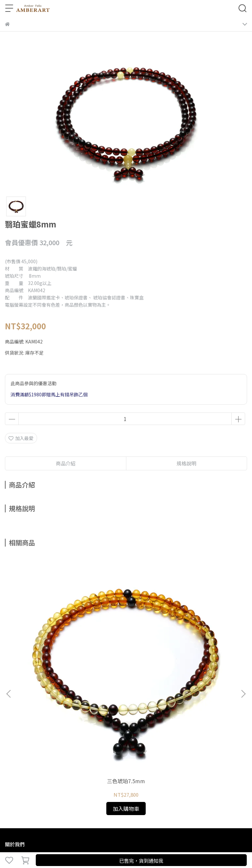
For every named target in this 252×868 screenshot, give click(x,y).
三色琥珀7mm (126, 628)
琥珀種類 (36, 703)
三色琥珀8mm (202, 628)
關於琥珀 (14, 703)
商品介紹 (66, 463)
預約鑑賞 (97, 703)
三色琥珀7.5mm (50, 628)
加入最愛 (21, 438)
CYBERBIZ (142, 843)
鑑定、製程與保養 (67, 703)
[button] (243, 618)
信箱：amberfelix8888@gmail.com (43, 750)
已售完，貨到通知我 (141, 861)
